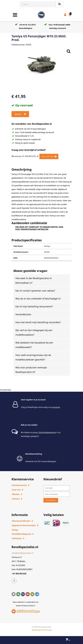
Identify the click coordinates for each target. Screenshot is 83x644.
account (56, 407)
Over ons (16, 490)
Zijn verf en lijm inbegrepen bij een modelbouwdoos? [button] (34, 332)
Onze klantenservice (47, 432)
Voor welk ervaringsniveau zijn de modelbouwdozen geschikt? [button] (33, 357)
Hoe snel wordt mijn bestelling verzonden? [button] (38, 322)
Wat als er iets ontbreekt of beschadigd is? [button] (38, 299)
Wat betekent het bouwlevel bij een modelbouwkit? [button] (34, 345)
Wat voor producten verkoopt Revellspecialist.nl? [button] (31, 370)
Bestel (20, 114)
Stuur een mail (49, 156)
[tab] (42, 280)
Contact (16, 499)
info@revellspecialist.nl (23, 553)
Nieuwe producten (21, 521)
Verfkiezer (17, 538)
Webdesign (37, 630)
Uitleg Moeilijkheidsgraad (21, 532)
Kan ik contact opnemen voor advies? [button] (35, 291)
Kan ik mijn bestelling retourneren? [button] (34, 306)
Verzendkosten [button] (23, 314)
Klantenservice (19, 485)
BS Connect (47, 630)
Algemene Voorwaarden (24, 525)
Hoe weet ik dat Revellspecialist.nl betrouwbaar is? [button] (33, 280)
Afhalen (16, 494)
